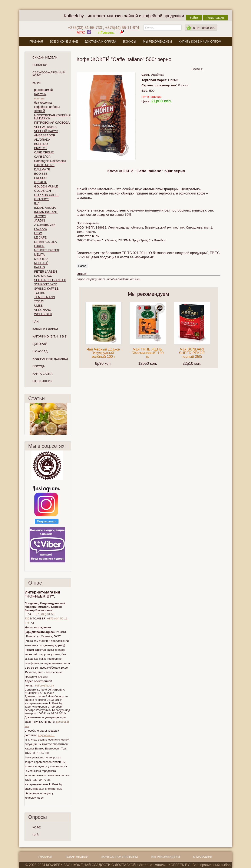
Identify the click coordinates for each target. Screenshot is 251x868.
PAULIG (40, 267)
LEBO (38, 233)
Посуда (39, 366)
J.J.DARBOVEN (45, 225)
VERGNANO (43, 310)
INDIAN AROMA (45, 208)
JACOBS (40, 216)
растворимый (44, 90)
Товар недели (77, 857)
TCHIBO (40, 293)
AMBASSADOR (45, 135)
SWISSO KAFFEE (46, 289)
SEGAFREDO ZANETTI (50, 280)
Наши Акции (43, 381)
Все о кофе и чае (64, 41)
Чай (36, 322)
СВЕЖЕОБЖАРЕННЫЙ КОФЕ (49, 74)
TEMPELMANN (45, 297)
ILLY (37, 203)
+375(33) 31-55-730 (85, 28)
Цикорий (40, 344)
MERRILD (41, 259)
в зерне (39, 98)
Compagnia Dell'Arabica (50, 161)
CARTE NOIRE (44, 165)
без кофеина (43, 103)
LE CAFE (40, 237)
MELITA (40, 255)
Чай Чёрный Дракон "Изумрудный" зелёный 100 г (103, 353)
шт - (204, 28)
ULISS (39, 306)
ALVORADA (42, 140)
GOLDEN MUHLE (46, 186)
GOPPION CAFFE (47, 195)
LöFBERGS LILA (46, 242)
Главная (36, 41)
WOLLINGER (43, 314)
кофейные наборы (47, 107)
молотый (40, 94)
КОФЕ (37, 827)
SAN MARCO (43, 276)
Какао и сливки (45, 329)
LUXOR (39, 246)
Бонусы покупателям (120, 857)
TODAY (39, 301)
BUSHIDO (41, 144)
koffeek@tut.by (44, 686)
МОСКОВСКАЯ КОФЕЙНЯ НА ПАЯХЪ (52, 117)
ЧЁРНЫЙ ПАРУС (46, 131)
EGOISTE (41, 174)
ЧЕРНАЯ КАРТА (45, 127)
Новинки (40, 65)
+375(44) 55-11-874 (122, 28)
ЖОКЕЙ (40, 111)
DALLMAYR (42, 169)
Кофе (37, 83)
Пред (26, 419)
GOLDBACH (43, 191)
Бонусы (130, 41)
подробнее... (46, 735)
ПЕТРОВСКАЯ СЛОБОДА (52, 123)
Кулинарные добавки (50, 359)
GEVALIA (41, 182)
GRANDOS (42, 199)
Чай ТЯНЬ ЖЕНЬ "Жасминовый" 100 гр (148, 353)
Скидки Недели (45, 57)
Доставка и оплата (100, 41)
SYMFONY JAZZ (46, 284)
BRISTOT (41, 148)
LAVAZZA (41, 229)
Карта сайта (43, 374)
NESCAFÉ (41, 263)
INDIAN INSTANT (46, 212)
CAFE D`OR (42, 157)
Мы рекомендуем (157, 41)
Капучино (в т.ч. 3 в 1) (50, 336)
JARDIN (40, 220)
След (69, 419)
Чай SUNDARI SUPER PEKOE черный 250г (192, 353)
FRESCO (40, 178)
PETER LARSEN (46, 272)
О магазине (125, 51)
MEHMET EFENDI (47, 250)
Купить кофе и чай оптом (200, 41)
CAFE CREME (44, 152)
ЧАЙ (36, 835)
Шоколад (40, 351)
